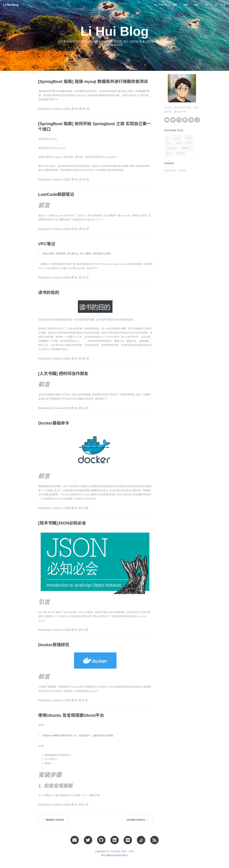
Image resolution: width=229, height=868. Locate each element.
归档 (175, 5)
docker (177, 138)
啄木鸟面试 (170, 171)
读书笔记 (180, 153)
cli (167, 138)
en (207, 5)
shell (189, 143)
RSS (196, 5)
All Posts (160, 5)
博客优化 (186, 148)
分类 (186, 5)
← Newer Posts (53, 820)
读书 (168, 153)
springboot (171, 148)
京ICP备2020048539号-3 (114, 855)
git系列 (189, 138)
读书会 (182, 171)
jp (216, 5)
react (178, 143)
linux (168, 143)
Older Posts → (137, 820)
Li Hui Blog (11, 5)
